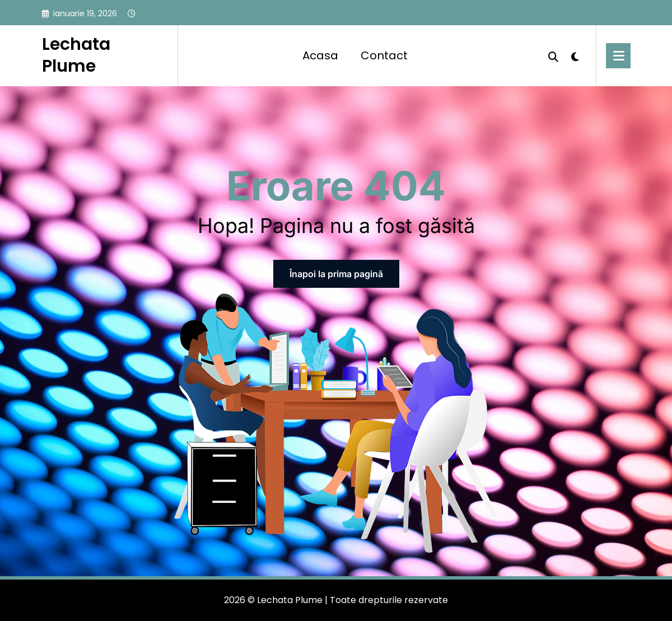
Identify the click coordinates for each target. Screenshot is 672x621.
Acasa (320, 55)
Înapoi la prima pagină (336, 274)
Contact (384, 55)
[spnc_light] (575, 55)
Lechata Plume (76, 55)
